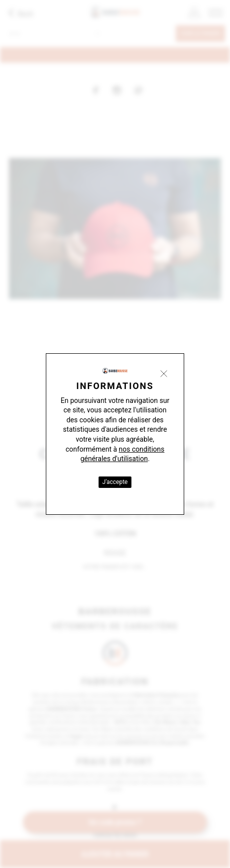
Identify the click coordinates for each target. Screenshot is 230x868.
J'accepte (115, 482)
